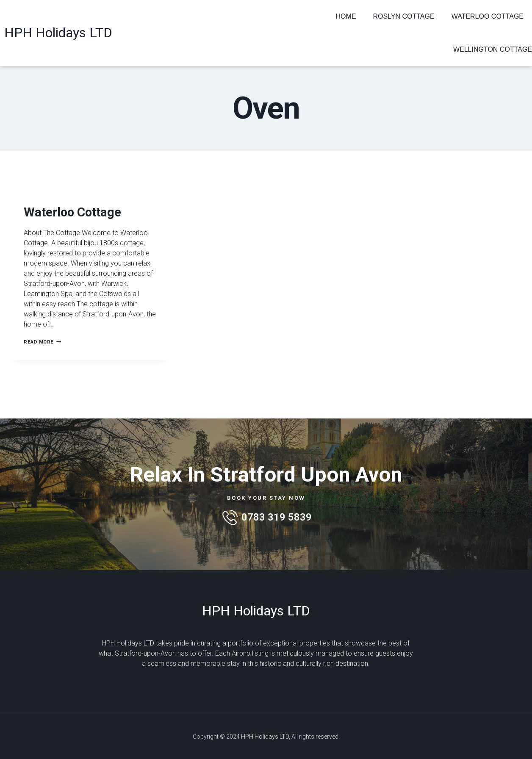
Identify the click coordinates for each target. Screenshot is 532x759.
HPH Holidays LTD (58, 33)
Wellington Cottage (493, 49)
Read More (44, 364)
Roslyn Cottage (403, 16)
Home (346, 16)
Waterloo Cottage (488, 16)
